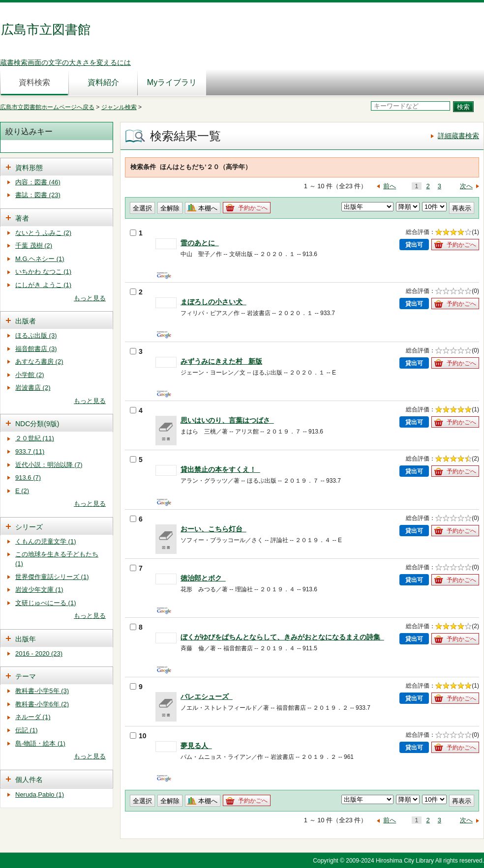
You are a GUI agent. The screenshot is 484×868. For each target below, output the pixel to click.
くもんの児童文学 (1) (46, 541)
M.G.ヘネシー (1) (40, 259)
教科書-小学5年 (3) (42, 691)
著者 (22, 218)
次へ (466, 186)
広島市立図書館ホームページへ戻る (47, 107)
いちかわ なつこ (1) (43, 272)
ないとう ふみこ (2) (43, 233)
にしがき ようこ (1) (43, 285)
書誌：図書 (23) (38, 195)
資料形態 (29, 168)
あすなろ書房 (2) (39, 362)
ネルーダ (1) (33, 717)
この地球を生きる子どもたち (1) (57, 559)
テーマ (26, 676)
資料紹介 (103, 82)
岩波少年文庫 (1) (39, 590)
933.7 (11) (30, 451)
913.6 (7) (28, 477)
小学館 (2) (30, 375)
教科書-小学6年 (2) (42, 704)
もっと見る (90, 298)
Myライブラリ (172, 82)
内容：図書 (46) (38, 182)
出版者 (26, 321)
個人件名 (29, 780)
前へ (390, 186)
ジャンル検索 (119, 107)
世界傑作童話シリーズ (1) (52, 577)
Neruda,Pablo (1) (40, 795)
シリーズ (29, 527)
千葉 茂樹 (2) (34, 246)
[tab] (57, 167)
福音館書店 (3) (36, 349)
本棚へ (208, 208)
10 (138, 736)
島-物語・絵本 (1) (40, 743)
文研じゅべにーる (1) (46, 603)
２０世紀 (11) (35, 438)
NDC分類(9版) (37, 424)
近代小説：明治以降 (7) (49, 465)
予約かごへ (253, 208)
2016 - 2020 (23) (39, 653)
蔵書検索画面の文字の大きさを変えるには (65, 62)
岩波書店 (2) (33, 388)
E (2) (22, 491)
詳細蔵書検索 (458, 136)
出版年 (26, 639)
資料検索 (34, 82)
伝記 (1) (27, 730)
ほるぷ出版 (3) (36, 335)
